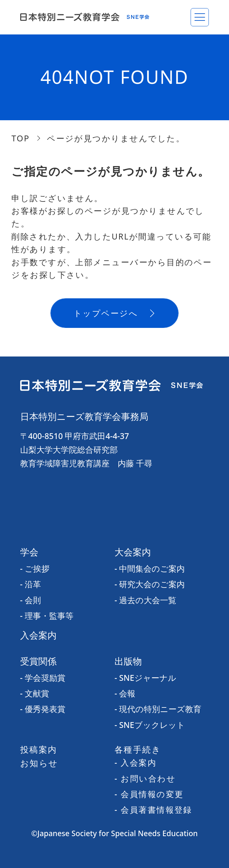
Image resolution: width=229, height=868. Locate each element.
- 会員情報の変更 (149, 794)
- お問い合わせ (145, 778)
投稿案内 (39, 749)
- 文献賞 (35, 693)
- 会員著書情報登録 (153, 810)
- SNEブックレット (150, 725)
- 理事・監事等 (47, 616)
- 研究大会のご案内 (150, 584)
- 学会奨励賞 (43, 678)
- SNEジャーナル (145, 678)
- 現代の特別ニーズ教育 (158, 709)
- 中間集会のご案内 (150, 569)
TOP (20, 138)
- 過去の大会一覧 (145, 600)
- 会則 (31, 600)
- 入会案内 (135, 763)
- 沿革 (31, 584)
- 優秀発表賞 (43, 709)
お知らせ (39, 763)
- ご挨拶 (35, 569)
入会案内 (38, 635)
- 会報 (125, 693)
